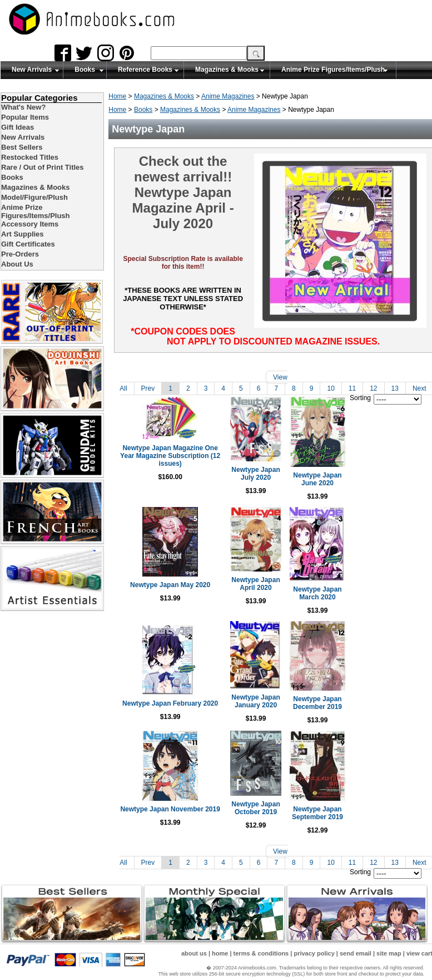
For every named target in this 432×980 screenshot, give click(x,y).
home (220, 948)
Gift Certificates (28, 244)
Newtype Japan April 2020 (271, 588)
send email (356, 948)
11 (352, 388)
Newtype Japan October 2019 (270, 805)
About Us (17, 264)
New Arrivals (32, 70)
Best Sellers (22, 147)
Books (85, 70)
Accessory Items (30, 224)
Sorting (360, 398)
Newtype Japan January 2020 (270, 698)
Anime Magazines (228, 96)
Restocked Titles (30, 157)
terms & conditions (261, 948)
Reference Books (145, 70)
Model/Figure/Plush (34, 197)
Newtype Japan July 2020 (270, 486)
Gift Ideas (18, 127)
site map (389, 948)
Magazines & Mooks (227, 70)
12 (373, 388)
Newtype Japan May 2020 (166, 588)
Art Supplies (23, 234)
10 (331, 388)
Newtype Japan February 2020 (166, 698)
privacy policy (314, 948)
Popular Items (25, 117)
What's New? (23, 107)
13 (395, 388)
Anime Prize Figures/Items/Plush (333, 70)
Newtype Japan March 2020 (375, 592)
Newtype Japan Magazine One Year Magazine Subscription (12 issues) (166, 466)
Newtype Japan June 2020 (375, 486)
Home (117, 96)
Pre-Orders (20, 254)
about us (194, 948)
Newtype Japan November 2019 (166, 808)
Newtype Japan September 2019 (375, 808)
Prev (148, 388)
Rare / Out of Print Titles (43, 167)
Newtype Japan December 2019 (375, 698)
